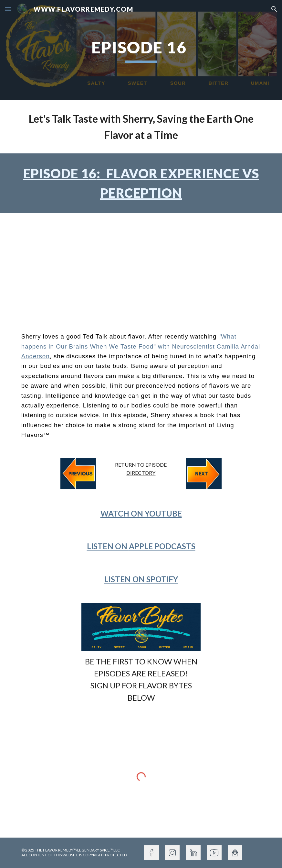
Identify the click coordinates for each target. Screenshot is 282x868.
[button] (8, 9)
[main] (141, 50)
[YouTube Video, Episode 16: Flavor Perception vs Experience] (141, 267)
